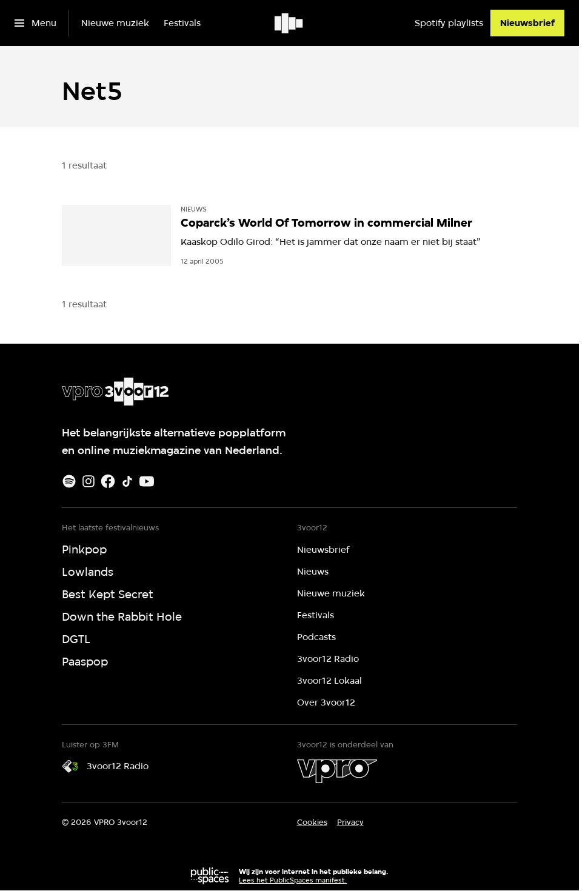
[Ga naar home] (289, 23)
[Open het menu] (35, 23)
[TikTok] (127, 481)
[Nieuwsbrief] (527, 23)
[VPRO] (337, 771)
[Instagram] (89, 481)
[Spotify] (69, 481)
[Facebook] (108, 481)
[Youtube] (147, 481)
